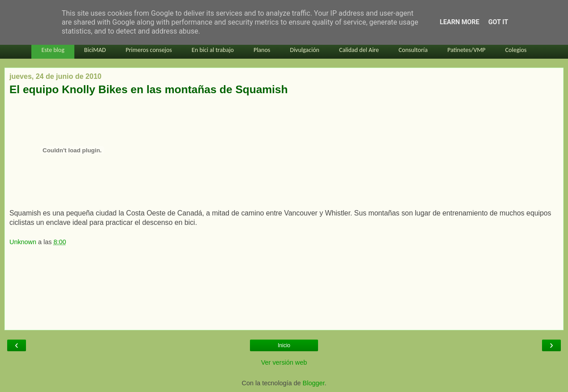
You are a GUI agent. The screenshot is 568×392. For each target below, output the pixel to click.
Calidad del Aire (359, 50)
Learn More (460, 22)
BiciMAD (95, 50)
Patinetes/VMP (467, 50)
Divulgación (305, 50)
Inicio (284, 345)
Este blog (53, 50)
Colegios (516, 50)
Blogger (314, 383)
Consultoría (413, 50)
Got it (498, 22)
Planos (262, 50)
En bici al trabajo (213, 50)
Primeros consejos (148, 50)
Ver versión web (284, 362)
